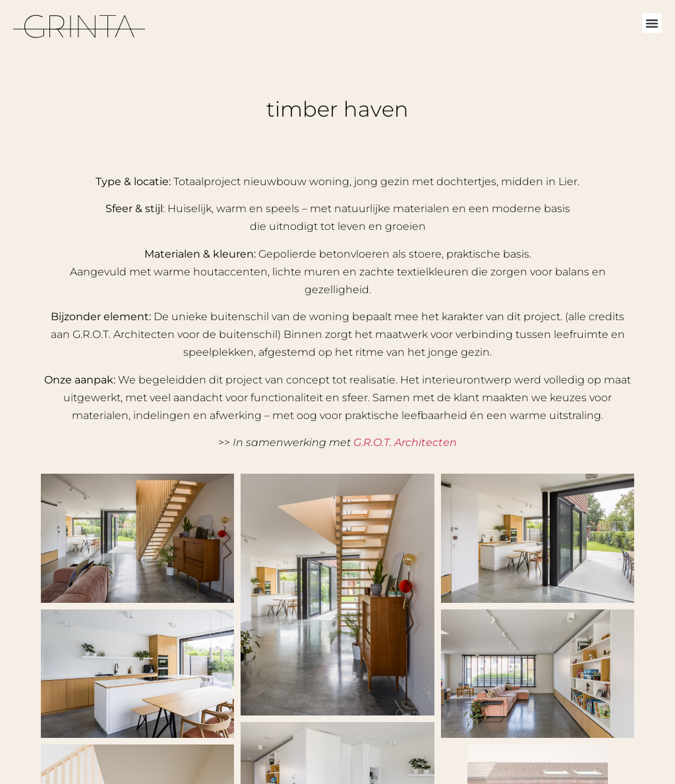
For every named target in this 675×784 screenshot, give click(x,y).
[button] (652, 23)
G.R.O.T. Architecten (405, 442)
